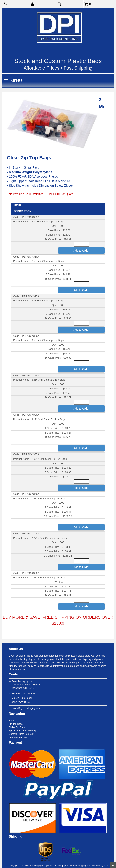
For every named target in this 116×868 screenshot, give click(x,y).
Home (12, 721)
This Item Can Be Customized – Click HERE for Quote (40, 194)
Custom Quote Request (21, 734)
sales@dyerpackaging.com (26, 708)
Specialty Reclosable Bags (23, 731)
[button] (44, 4)
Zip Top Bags (16, 724)
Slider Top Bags (17, 727)
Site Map (59, 866)
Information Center (19, 738)
